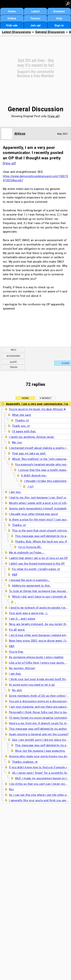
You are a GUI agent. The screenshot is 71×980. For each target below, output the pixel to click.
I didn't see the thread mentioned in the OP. (37, 564)
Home (12, 11)
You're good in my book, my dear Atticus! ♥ (37, 409)
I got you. (15, 492)
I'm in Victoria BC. (30, 547)
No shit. (17, 690)
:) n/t (30, 486)
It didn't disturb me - (34, 475)
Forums (36, 18)
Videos (12, 18)
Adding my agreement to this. (31, 586)
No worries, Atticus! (22, 668)
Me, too (17, 442)
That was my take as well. (29, 453)
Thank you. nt (21, 426)
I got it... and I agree (22, 619)
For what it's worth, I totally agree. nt (36, 569)
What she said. (22, 415)
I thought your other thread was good (33, 514)
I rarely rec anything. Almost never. (32, 437)
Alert (14, 362)
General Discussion (50, 32)
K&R (15, 575)
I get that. (15, 674)
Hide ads (12, 25)
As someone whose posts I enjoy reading (36, 657)
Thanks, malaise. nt (25, 762)
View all (53, 116)
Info (13, 350)
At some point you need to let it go (32, 685)
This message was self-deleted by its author (38, 729)
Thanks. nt (22, 420)
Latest (36, 11)
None (25, 398)
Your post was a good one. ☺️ (28, 613)
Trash (14, 367)
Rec (11, 789)
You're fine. (16, 652)
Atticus (20, 133)
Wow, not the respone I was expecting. (40, 751)
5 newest (46, 398)
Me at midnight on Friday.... (27, 553)
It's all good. (17, 630)
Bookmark (13, 356)
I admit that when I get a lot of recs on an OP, (38, 558)
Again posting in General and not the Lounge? (39, 734)
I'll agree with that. (24, 431)
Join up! (35, 25)
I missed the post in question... (29, 580)
